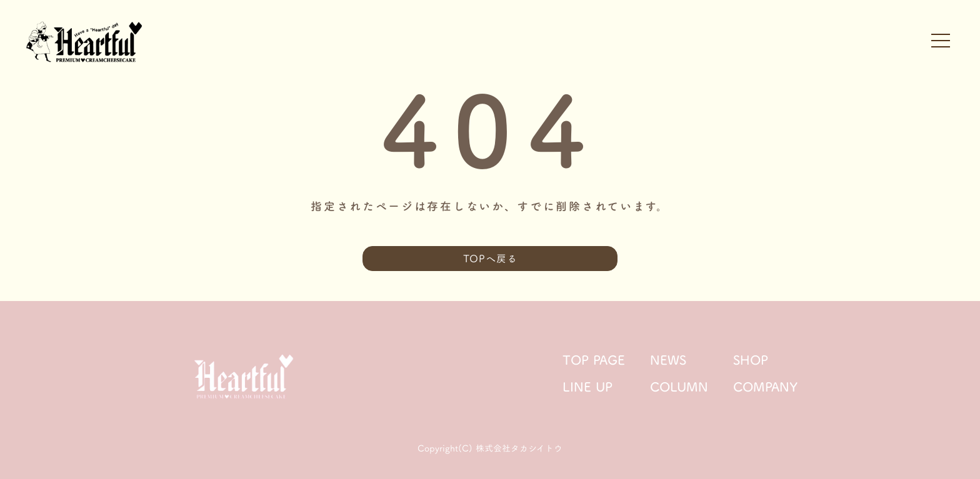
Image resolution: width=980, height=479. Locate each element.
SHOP (751, 360)
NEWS (668, 360)
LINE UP (587, 387)
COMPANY (765, 387)
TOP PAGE (594, 360)
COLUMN (679, 387)
